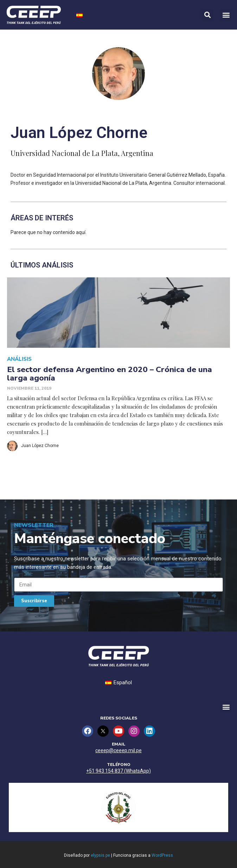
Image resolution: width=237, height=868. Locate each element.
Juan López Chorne (40, 446)
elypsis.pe (100, 855)
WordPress (162, 855)
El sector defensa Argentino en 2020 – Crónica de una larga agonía (110, 374)
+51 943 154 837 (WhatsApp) (118, 771)
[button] (226, 15)
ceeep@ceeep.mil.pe (118, 750)
